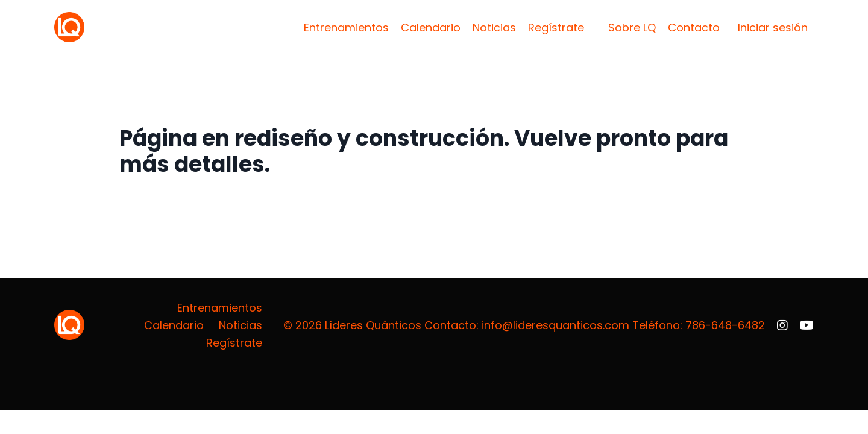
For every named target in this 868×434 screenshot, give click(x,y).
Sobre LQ (632, 27)
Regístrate (556, 27)
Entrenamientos (346, 27)
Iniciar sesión (773, 27)
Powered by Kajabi (776, 380)
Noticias (494, 27)
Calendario (431, 27)
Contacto (694, 27)
